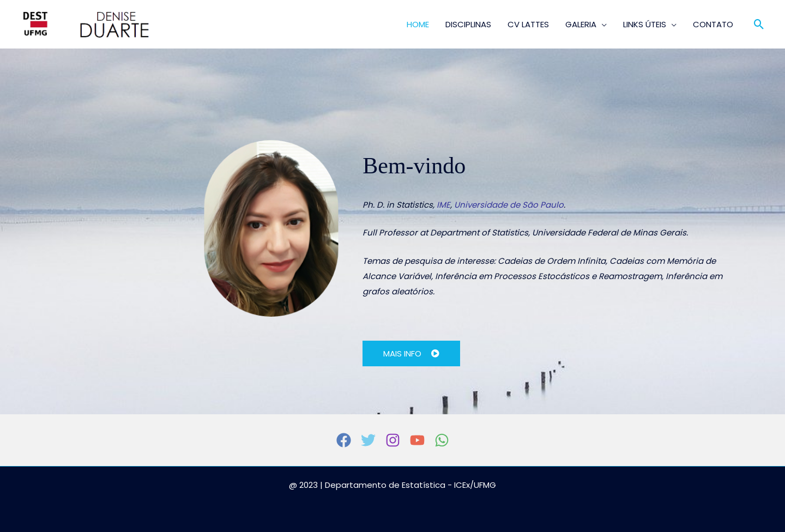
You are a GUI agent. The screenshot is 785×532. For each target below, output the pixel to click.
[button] (759, 24)
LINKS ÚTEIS (645, 24)
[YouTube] (417, 440)
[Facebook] (344, 440)
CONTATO (713, 24)
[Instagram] (393, 440)
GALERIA (581, 24)
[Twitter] (368, 440)
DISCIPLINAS (468, 24)
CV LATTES (528, 24)
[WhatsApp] (442, 440)
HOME (418, 24)
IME (443, 205)
